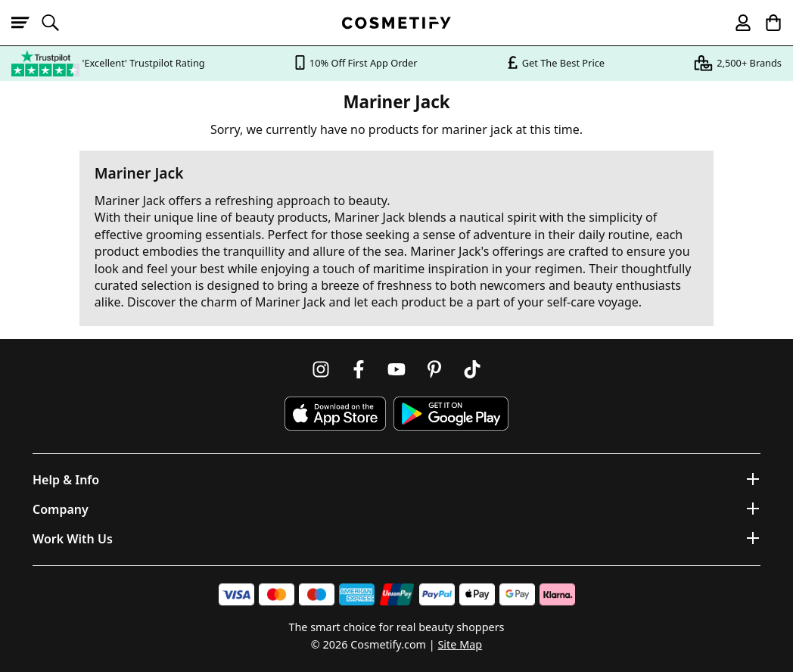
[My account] (736, 23)
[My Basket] (767, 23)
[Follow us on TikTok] (472, 369)
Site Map (460, 644)
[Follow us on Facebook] (359, 369)
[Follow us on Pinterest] (434, 369)
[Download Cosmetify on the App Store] (335, 414)
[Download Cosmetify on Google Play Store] (451, 414)
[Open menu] (26, 23)
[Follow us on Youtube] (396, 369)
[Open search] (57, 23)
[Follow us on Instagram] (321, 369)
